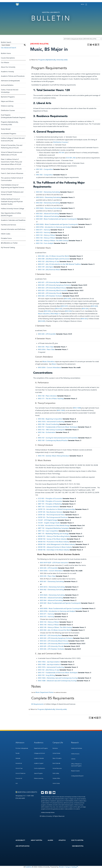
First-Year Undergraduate (22, 748)
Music (54, 364)
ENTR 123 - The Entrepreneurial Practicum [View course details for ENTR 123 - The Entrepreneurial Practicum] (53, 517)
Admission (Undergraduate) (10, 81)
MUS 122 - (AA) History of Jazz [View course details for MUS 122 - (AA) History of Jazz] (49, 262)
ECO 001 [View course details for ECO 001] (69, 158)
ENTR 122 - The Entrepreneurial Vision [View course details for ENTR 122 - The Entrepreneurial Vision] (52, 515)
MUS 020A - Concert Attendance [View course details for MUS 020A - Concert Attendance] (50, 368)
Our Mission (5, 63)
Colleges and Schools (39, 753)
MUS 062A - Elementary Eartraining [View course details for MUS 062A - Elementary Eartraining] (49, 208)
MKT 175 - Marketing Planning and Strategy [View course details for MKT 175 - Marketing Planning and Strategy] (53, 534)
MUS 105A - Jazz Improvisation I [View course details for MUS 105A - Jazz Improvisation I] (49, 662)
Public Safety (56, 773)
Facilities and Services (8, 225)
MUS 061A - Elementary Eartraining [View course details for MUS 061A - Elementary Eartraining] (49, 197)
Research (75, 743)
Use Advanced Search (9, 48)
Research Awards (75, 771)
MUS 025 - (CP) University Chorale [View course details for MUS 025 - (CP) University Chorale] (50, 293)
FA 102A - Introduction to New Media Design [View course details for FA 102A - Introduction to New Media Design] (54, 526)
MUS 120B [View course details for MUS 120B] (77, 408)
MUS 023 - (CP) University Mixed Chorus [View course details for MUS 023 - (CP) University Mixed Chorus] (52, 288)
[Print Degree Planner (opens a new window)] (88, 45)
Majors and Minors (7, 101)
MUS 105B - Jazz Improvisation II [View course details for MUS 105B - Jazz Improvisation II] (49, 665)
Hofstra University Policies (48, 812)
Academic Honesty (7, 72)
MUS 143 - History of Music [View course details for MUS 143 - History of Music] (46, 235)
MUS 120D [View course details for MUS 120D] (61, 410)
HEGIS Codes (6, 234)
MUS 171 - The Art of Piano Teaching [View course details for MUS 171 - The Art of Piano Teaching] (51, 399)
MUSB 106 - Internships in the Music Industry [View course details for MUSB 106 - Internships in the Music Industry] (54, 550)
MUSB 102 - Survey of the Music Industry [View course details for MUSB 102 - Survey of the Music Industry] (52, 539)
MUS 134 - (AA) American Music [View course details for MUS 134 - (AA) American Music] (49, 270)
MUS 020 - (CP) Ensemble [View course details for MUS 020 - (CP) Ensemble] (47, 334)
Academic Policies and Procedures (13, 76)
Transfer (18, 753)
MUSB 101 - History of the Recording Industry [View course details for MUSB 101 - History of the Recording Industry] (54, 536)
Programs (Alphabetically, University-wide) (53, 60)
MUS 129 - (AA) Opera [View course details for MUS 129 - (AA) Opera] (46, 267)
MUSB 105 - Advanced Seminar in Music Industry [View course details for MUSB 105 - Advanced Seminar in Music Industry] (55, 547)
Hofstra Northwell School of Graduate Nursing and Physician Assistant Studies (12, 202)
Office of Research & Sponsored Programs (76, 765)
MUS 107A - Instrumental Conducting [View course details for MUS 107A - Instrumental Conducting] (51, 422)
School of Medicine (20, 773)
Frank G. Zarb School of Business (12, 173)
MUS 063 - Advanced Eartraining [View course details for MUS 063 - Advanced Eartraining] (48, 214)
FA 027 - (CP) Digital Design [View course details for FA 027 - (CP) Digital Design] (48, 520)
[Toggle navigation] (84, 4)
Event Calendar (56, 763)
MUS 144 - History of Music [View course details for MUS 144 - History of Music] (46, 238)
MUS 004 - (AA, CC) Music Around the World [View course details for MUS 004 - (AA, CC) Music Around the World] (54, 256)
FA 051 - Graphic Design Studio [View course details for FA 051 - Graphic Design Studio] (49, 523)
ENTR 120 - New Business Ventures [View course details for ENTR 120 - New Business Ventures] (50, 512)
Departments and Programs (41, 748)
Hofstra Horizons (75, 754)
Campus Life (58, 743)
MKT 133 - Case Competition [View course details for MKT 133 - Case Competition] (48, 531)
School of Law (19, 768)
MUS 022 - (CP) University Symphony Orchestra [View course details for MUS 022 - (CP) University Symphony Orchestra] (54, 285)
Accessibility (20, 840)
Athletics (62, 840)
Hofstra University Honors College (13, 209)
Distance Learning (7, 106)
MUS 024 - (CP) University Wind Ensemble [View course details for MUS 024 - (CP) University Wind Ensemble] (53, 291)
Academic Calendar (39, 758)
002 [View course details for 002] (74, 158)
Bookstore (55, 748)
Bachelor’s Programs (8, 97)
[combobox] (83, 39)
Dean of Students (57, 758)
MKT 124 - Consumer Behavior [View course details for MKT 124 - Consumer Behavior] (49, 507)
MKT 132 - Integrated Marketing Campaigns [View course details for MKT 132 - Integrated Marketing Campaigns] (53, 528)
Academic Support (39, 763)
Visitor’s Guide (56, 783)
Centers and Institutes (77, 748)
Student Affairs (56, 778)
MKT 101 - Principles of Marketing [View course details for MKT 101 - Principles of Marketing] (50, 504)
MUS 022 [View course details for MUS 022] (94, 306)
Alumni (50, 840)
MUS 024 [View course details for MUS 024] (85, 309)
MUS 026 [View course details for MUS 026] (68, 311)
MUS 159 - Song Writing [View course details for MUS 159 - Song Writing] (47, 675)
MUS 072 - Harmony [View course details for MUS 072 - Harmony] (43, 232)
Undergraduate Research (77, 776)
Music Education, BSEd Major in (49, 314)
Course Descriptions (8, 58)
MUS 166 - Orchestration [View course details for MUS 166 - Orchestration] (47, 432)
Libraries (73, 759)
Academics (39, 743)
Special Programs (38, 773)
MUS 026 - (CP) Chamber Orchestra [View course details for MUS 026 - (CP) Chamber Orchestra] (50, 296)
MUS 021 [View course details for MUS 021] (64, 306)
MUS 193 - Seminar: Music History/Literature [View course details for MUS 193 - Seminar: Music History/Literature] (54, 456)
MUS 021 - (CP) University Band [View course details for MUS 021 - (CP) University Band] (49, 282)
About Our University (8, 67)
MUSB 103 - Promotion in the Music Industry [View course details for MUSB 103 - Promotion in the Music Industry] (54, 542)
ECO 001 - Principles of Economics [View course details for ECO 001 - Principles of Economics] (50, 499)
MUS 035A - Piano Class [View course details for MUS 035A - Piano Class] (46, 350)
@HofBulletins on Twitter (9, 243)
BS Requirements (37, 704)
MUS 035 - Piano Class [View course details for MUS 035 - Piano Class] (46, 347)
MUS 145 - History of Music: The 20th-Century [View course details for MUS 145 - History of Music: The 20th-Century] (52, 241)
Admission (20, 743)
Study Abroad (6, 129)
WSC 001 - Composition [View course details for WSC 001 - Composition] (45, 169)
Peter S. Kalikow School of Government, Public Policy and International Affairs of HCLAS (11, 162)
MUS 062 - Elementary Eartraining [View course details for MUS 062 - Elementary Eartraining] (48, 203)
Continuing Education (40, 768)
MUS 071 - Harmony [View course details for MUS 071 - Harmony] (43, 230)
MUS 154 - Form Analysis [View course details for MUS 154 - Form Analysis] (45, 243)
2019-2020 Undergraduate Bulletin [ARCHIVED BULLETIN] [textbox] (80, 39)
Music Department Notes (45, 692)
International (19, 763)
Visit (17, 783)
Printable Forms (6, 238)
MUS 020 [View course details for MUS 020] (67, 299)
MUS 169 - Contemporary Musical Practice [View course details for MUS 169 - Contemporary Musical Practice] (53, 441)
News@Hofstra (78, 846)
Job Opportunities (23, 846)
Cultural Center (56, 753)
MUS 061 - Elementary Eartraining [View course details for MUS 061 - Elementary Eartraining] (48, 192)
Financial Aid (19, 778)
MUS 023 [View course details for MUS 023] (59, 309)
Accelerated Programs (9, 134)
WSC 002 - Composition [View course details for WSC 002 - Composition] (45, 175)
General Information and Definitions (13, 229)
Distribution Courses (8, 110)
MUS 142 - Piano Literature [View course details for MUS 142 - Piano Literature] (47, 396)
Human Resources (57, 768)
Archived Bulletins (7, 85)
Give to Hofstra (77, 840)
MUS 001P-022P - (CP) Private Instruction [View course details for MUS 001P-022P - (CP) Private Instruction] (54, 563)
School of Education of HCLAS (11, 169)
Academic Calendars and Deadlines (13, 220)
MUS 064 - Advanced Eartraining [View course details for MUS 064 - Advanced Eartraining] (48, 216)
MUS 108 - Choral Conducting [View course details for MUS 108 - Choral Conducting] (49, 424)
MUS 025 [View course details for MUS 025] (47, 311)
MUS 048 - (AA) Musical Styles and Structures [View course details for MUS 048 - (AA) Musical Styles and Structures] (54, 259)
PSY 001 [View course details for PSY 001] (62, 153)
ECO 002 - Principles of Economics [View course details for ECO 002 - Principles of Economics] (50, 501)
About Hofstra (36, 840)
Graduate (18, 758)
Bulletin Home (6, 53)
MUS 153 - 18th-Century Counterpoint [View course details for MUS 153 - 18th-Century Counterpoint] (51, 430)
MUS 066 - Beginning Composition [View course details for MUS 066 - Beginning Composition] (50, 419)
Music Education (48, 362)
